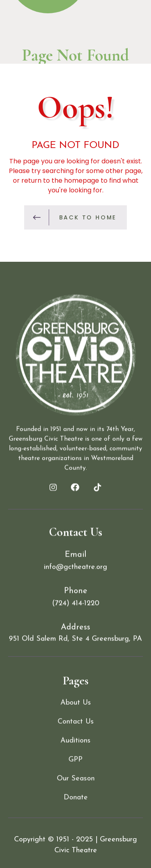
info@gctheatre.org (75, 570)
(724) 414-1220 (76, 606)
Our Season (76, 812)
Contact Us (76, 755)
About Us (76, 736)
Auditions (75, 774)
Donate (76, 831)
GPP (75, 793)
